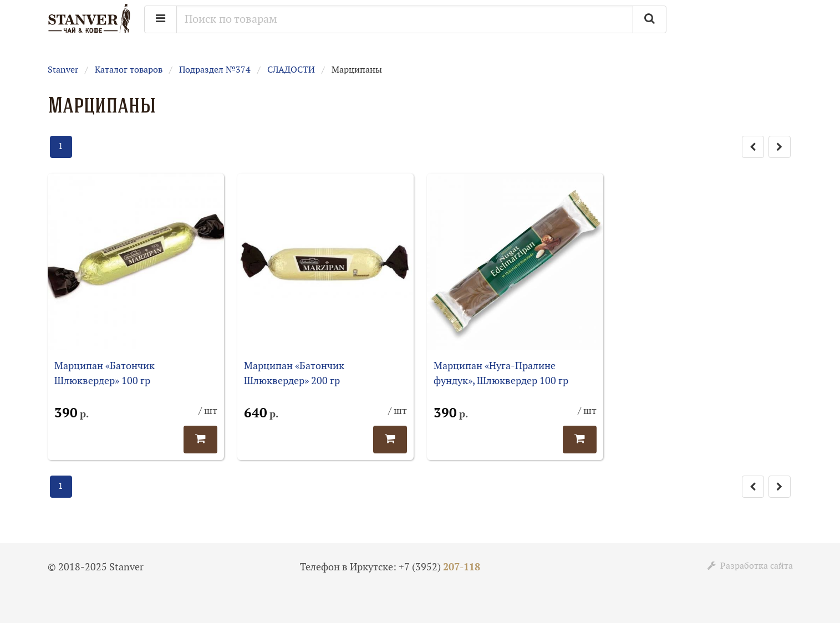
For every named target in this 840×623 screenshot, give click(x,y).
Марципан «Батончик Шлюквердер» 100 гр (105, 374)
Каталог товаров (129, 70)
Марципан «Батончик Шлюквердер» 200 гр (294, 374)
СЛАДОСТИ (291, 70)
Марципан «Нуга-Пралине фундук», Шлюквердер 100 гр (501, 374)
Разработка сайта (750, 566)
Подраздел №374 (215, 70)
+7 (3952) (439, 567)
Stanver (63, 70)
